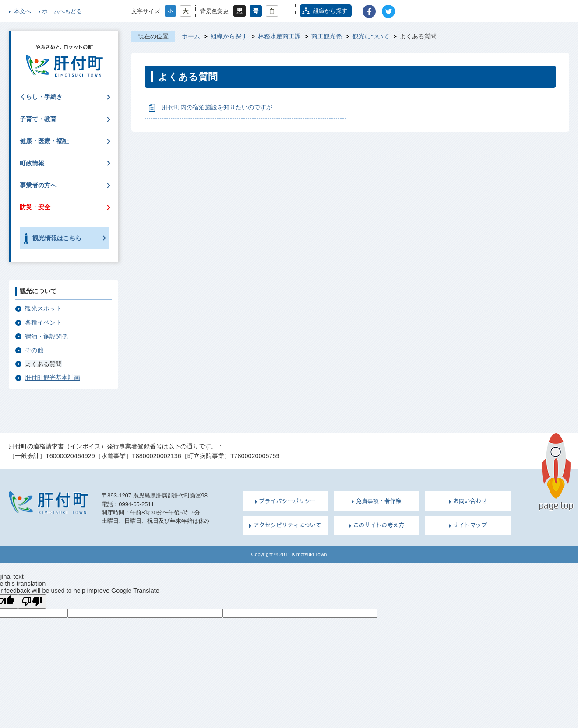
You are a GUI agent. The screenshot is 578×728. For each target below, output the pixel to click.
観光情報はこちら (57, 238)
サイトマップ (470, 525)
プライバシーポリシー (288, 501)
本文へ (23, 11)
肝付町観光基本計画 (53, 378)
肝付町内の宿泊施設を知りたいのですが (217, 107)
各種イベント (43, 322)
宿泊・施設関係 (46, 336)
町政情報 (32, 163)
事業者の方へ (38, 185)
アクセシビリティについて (287, 525)
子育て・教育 (38, 119)
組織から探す (330, 11)
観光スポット (43, 308)
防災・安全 (35, 207)
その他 (34, 350)
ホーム (191, 36)
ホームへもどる (62, 11)
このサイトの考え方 (379, 525)
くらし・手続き (41, 97)
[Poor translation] (32, 601)
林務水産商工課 (279, 36)
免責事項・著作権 (379, 501)
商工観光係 (327, 36)
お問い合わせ (470, 501)
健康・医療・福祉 (44, 141)
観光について (371, 36)
